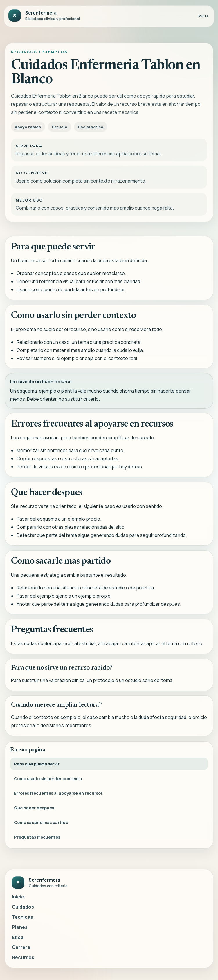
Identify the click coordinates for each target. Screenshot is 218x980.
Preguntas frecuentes (37, 838)
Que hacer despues (34, 809)
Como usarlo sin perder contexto (48, 779)
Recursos (23, 957)
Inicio (18, 897)
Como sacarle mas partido (41, 823)
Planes (20, 927)
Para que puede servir (37, 765)
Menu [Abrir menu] (203, 16)
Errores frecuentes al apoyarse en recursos (58, 794)
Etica (18, 937)
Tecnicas (22, 917)
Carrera (21, 947)
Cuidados (23, 907)
